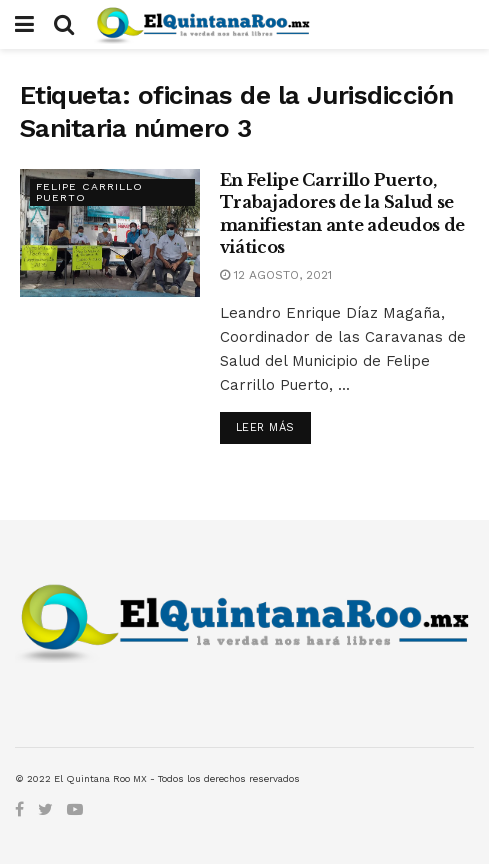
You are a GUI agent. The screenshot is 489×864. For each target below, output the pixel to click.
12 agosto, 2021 (276, 275)
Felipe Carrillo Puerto (90, 193)
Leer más (265, 427)
